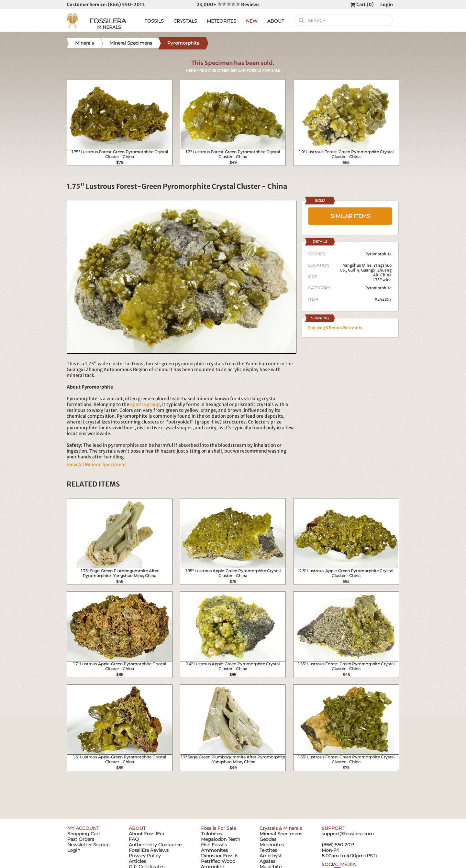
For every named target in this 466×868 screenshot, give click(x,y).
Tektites (268, 850)
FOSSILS (154, 21)
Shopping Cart (84, 834)
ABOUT (276, 21)
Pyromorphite (378, 288)
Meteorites (272, 845)
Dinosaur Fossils (220, 856)
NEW (252, 21)
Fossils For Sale (218, 828)
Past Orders (81, 839)
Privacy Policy (145, 856)
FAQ (134, 839)
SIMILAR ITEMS (350, 216)
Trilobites (211, 834)
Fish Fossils (214, 845)
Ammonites (214, 850)
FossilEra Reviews (149, 850)
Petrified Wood (218, 861)
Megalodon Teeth (221, 839)
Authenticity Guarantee (155, 845)
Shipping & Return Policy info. (336, 328)
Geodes (268, 839)
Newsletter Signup (88, 845)
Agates (267, 861)
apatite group (145, 404)
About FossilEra (146, 834)
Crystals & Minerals (281, 828)
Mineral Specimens (281, 834)
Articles (137, 861)
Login (387, 5)
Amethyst (271, 856)
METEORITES (222, 21)
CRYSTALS (185, 21)
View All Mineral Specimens (97, 465)
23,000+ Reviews (228, 5)
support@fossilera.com (348, 834)
